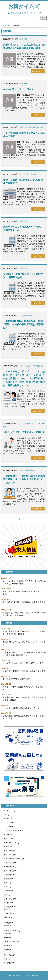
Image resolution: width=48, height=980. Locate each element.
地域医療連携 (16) (11, 867)
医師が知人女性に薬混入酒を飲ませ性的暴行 (22, 708)
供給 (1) (7, 933)
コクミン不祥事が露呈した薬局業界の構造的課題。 (23, 688)
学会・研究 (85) (10, 871)
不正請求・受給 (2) (11, 843)
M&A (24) (7, 815)
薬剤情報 (32, 127)
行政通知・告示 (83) (12, 931)
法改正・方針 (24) (12, 941)
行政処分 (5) (9, 923)
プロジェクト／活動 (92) (14, 831)
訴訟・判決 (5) (10, 955)
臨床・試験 (24, 127)
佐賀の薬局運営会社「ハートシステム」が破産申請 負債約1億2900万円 (24, 633)
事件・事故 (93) (10, 855)
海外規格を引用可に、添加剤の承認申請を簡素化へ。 (24, 603)
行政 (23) (8, 945)
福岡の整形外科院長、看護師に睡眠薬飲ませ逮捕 (24, 671)
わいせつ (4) (9, 835)
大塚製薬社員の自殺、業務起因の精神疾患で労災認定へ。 (24, 593)
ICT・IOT (24, 366)
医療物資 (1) (9, 937)
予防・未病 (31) (10, 851)
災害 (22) (7, 887)
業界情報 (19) (9, 879)
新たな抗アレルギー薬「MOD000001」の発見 (23, 663)
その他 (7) (8, 819)
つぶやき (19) (9, 823)
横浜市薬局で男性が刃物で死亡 (16, 679)
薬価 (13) (8, 917)
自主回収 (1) (9, 903)
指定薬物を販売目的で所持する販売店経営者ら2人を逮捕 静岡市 (25, 699)
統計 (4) (7, 895)
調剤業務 (31, 315)
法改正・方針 (25, 174)
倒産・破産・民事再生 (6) (14, 859)
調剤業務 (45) (9, 963)
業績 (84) (7, 883)
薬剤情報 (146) (10, 907)
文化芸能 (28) (9, 875)
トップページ (6, 26)
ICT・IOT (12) (9, 811)
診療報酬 (23, 39)
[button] (24, 547)
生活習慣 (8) (9, 891)
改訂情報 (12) (10, 909)
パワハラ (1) (9, 827)
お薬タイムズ (24, 6)
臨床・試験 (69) (10, 899)
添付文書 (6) (9, 913)
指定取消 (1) (9, 925)
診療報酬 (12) (10, 949)
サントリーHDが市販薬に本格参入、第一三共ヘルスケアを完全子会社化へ (24, 582)
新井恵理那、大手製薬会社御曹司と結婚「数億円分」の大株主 (24, 717)
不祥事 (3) (8, 847)
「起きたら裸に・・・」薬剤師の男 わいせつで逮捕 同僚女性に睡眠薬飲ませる (24, 654)
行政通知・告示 (34, 423)
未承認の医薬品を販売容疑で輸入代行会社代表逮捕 (24, 643)
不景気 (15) (8, 839)
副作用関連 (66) (10, 863)
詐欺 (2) (7, 959)
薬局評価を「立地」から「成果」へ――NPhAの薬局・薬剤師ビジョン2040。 (24, 614)
